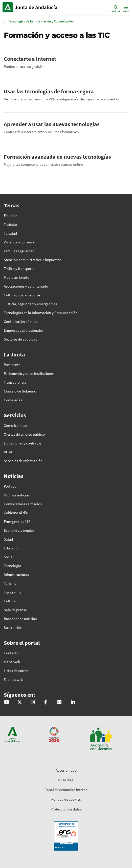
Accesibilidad (66, 770)
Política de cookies (66, 799)
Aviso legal (66, 780)
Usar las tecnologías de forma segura (49, 91)
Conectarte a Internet (30, 59)
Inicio (37, 7)
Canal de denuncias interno (66, 790)
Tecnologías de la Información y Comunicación (41, 21)
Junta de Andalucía (8, 7)
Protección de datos (66, 809)
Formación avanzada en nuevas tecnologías (57, 157)
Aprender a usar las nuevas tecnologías (52, 124)
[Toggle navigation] (125, 9)
